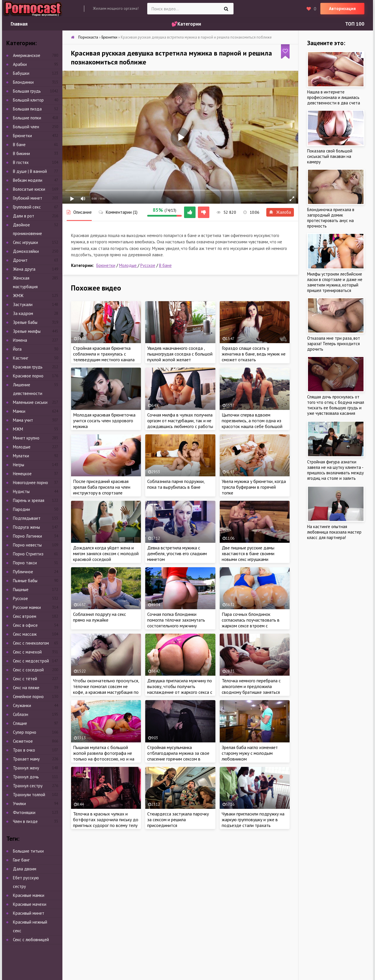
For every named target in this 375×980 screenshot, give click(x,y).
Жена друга (24, 269)
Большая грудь (27, 91)
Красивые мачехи (30, 904)
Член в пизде (25, 821)
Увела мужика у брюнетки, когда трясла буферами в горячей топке (254, 487)
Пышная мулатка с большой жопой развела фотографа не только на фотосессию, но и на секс (104, 756)
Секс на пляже (26, 688)
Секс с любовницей (31, 940)
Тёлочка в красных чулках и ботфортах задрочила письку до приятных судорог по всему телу (106, 819)
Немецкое (22, 474)
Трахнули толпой (29, 795)
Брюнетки (106, 265)
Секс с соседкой (28, 670)
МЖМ (18, 429)
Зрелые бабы (25, 322)
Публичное (23, 572)
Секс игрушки (25, 242)
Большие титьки (28, 851)
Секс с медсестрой (31, 661)
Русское (148, 265)
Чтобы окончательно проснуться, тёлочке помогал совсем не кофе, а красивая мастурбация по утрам (106, 689)
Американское (27, 55)
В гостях (21, 162)
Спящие (20, 723)
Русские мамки (27, 607)
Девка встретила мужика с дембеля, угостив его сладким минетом (177, 553)
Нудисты (21, 491)
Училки (19, 804)
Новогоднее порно (30, 483)
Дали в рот (24, 216)
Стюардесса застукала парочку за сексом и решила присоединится (178, 819)
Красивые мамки (29, 895)
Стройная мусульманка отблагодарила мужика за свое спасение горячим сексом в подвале (178, 756)
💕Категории (186, 24)
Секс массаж (25, 634)
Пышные (21, 590)
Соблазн (21, 714)
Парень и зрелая (29, 500)
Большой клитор (28, 100)
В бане (165, 265)
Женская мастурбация (25, 282)
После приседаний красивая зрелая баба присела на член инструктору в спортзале (102, 487)
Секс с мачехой (27, 652)
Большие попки (27, 118)
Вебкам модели (28, 180)
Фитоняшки (24, 812)
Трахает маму (26, 759)
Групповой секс (27, 207)
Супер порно (25, 732)
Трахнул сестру (28, 786)
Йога (17, 349)
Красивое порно (28, 376)
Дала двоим (25, 869)
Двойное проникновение (27, 229)
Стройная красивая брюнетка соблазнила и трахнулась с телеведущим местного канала (104, 354)
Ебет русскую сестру (26, 882)
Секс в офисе (25, 625)
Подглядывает (27, 518)
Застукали (23, 304)
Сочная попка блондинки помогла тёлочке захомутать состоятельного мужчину (176, 620)
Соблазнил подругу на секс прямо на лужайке (100, 617)
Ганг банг (21, 860)
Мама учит (23, 420)
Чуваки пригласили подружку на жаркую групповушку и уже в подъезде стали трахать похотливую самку (253, 822)
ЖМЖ (18, 296)
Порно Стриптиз (28, 554)
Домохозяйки (26, 251)
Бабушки (21, 73)
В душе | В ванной (30, 171)
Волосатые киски (29, 189)
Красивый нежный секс (30, 926)
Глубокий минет (28, 198)
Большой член (26, 127)
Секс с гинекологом (31, 643)
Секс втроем (25, 616)
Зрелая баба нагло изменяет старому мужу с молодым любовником (250, 753)
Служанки (22, 705)
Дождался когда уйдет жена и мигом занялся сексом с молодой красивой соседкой (106, 553)
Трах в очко (24, 750)
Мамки (19, 411)
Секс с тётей (25, 679)
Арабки (20, 64)
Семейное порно (28, 697)
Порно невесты (27, 545)
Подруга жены (26, 527)
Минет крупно (26, 438)
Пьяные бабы (25, 581)
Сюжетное (23, 741)
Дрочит (20, 260)
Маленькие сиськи (30, 402)
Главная (19, 24)
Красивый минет (29, 913)
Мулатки (21, 456)
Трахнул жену (26, 768)
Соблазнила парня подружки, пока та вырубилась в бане (176, 484)
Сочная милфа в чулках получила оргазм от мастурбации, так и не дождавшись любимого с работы (180, 421)
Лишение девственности (28, 389)
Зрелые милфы (27, 331)
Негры (19, 465)
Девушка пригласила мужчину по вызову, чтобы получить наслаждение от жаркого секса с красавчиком (180, 689)
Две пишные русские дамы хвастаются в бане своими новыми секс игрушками (248, 553)
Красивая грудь (28, 367)
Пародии (21, 509)
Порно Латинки (27, 536)
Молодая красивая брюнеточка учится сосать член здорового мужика (104, 421)
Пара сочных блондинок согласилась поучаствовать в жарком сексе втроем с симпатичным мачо (251, 623)
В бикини (21, 153)
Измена (20, 340)
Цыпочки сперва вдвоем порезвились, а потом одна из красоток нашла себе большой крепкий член (252, 423)
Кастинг (21, 358)
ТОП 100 (355, 24)
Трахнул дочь (26, 777)
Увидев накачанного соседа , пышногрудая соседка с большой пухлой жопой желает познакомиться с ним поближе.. (180, 357)
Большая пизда (27, 109)
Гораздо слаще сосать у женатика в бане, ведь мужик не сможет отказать (254, 354)
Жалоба (280, 212)
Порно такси (25, 563)
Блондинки (23, 82)
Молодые (128, 265)
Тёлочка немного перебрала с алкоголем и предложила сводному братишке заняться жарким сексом (251, 689)
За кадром (23, 313)
